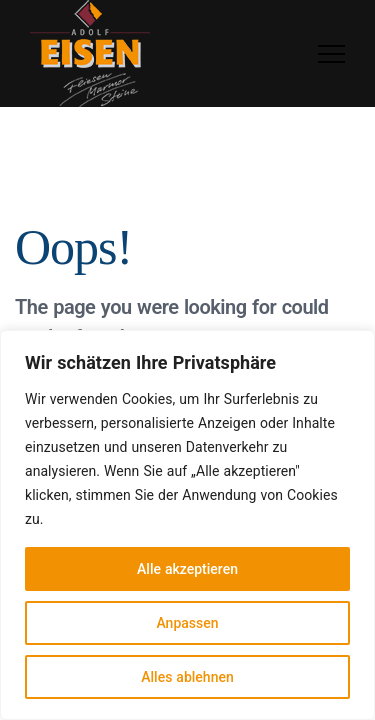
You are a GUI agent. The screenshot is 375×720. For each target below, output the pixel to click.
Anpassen (187, 622)
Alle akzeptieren (187, 568)
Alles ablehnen (187, 676)
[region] (187, 525)
